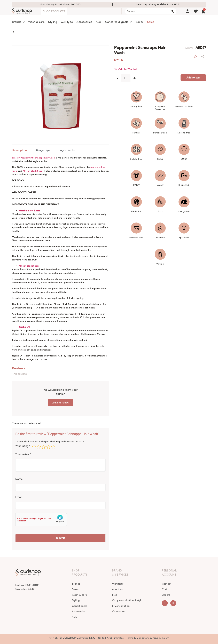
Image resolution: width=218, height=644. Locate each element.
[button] (125, 69)
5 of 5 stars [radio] (53, 447)
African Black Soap (33, 171)
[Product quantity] (126, 78)
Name (19, 479)
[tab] (19, 150)
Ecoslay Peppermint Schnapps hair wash (33, 158)
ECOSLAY (119, 60)
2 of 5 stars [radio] (39, 447)
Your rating (23, 446)
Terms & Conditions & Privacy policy (148, 638)
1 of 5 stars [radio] (34, 447)
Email (19, 497)
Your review (23, 454)
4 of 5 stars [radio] (48, 447)
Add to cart (193, 78)
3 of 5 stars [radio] (44, 447)
